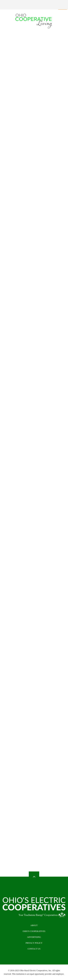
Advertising (34, 937)
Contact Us (34, 949)
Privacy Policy (34, 943)
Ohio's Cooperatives (34, 931)
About (34, 925)
